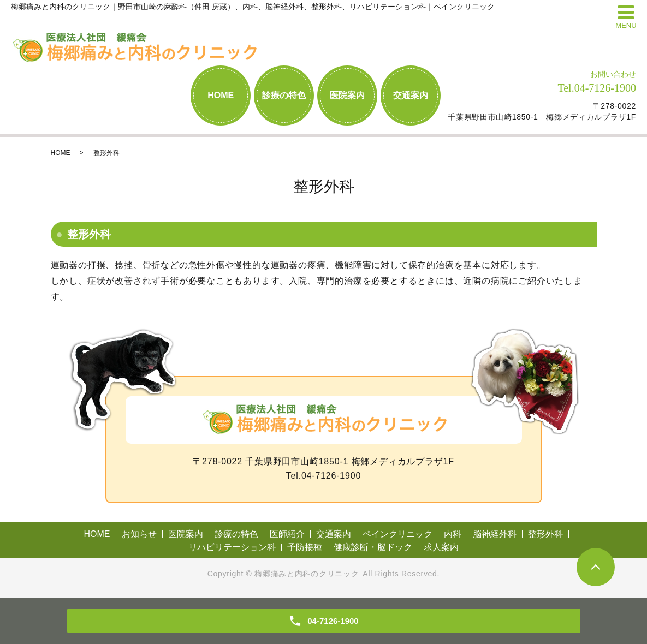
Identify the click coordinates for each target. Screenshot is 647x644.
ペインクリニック (397, 534)
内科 (453, 534)
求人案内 (441, 547)
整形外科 (545, 534)
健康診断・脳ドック (373, 547)
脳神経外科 (495, 534)
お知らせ (139, 534)
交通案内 (411, 95)
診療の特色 (284, 95)
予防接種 (305, 547)
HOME (221, 95)
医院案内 (347, 95)
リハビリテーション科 (232, 547)
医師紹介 (287, 534)
